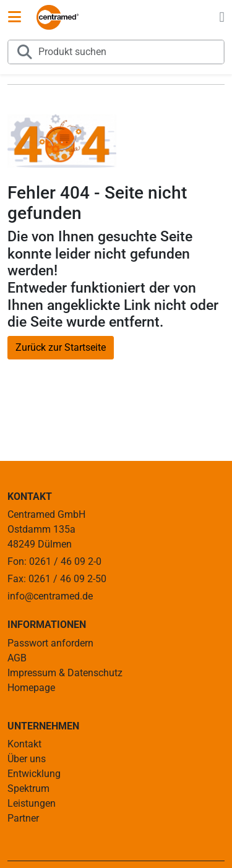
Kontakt (24, 744)
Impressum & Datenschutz (65, 673)
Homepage (31, 688)
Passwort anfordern (50, 643)
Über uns (27, 759)
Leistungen (32, 803)
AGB (17, 658)
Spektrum (28, 789)
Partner (23, 818)
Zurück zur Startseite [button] (61, 347)
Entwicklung (34, 774)
